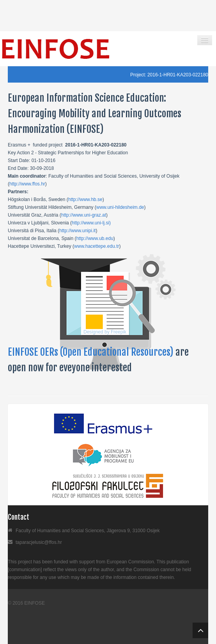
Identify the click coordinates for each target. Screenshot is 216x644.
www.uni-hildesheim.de (120, 207)
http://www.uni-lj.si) (91, 223)
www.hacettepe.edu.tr (96, 246)
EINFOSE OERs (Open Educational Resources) (92, 352)
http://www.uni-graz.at (84, 215)
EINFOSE (35, 603)
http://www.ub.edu (95, 238)
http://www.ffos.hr (27, 184)
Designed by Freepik (105, 332)
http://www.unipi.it (77, 231)
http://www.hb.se (85, 199)
